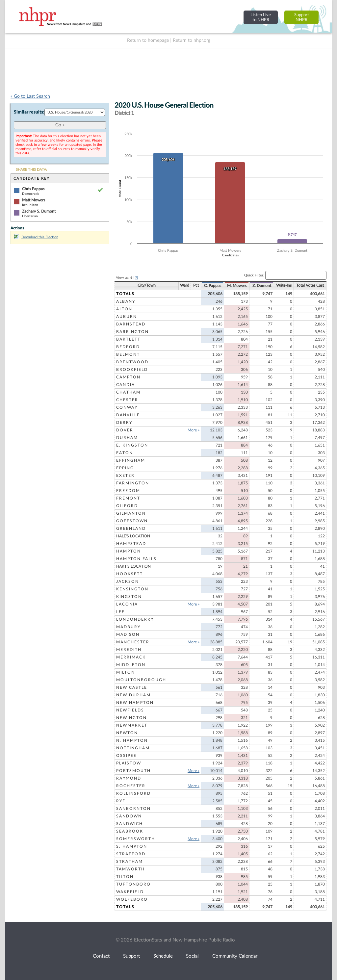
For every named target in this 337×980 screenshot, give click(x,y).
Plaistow (129, 763)
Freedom (128, 491)
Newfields (130, 710)
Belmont (128, 354)
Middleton (131, 665)
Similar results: (29, 112)
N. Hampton (132, 740)
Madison (128, 634)
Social (192, 956)
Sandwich (130, 824)
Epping (125, 468)
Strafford (131, 854)
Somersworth (136, 839)
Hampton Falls (136, 559)
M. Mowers (237, 286)
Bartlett (128, 339)
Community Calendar (235, 956)
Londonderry (135, 619)
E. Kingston (132, 445)
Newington (131, 718)
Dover (125, 430)
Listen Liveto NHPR (261, 17)
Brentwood (132, 362)
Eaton (125, 453)
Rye (121, 801)
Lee (120, 612)
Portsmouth (133, 771)
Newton (127, 733)
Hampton (129, 551)
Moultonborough (141, 680)
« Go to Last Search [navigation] (30, 96)
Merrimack (131, 657)
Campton (128, 377)
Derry (124, 423)
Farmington (133, 483)
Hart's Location (133, 566)
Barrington (132, 332)
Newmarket (132, 725)
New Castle (132, 687)
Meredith (129, 650)
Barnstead (131, 324)
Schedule (163, 956)
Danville (128, 415)
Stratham (130, 862)
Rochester (131, 786)
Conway (127, 407)
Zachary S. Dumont (39, 211)
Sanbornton (133, 809)
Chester (127, 400)
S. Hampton (132, 846)
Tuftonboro (133, 884)
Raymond (129, 778)
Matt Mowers (34, 200)
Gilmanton (131, 513)
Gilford (127, 506)
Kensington (132, 589)
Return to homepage (148, 40)
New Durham (133, 695)
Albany (126, 301)
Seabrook (130, 831)
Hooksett (130, 574)
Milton (126, 672)
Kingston (129, 597)
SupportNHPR (302, 17)
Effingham (131, 460)
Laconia (127, 604)
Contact (101, 956)
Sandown (129, 816)
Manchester (133, 642)
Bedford (128, 347)
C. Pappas (213, 286)
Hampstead (131, 544)
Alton (124, 309)
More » (194, 430)
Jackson (128, 581)
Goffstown (132, 521)
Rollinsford (133, 793)
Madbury (128, 627)
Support (131, 956)
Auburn (127, 317)
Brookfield (132, 370)
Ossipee (126, 756)
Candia (126, 385)
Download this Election (36, 237)
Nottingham (133, 748)
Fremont (128, 498)
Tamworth (130, 869)
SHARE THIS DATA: (31, 170)
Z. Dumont (262, 286)
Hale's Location (133, 536)
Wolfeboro (132, 899)
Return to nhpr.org (192, 40)
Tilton (125, 877)
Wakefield (130, 892)
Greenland (131, 529)
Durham (127, 438)
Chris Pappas (33, 189)
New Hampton (135, 703)
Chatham (128, 392)
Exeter (125, 476)
